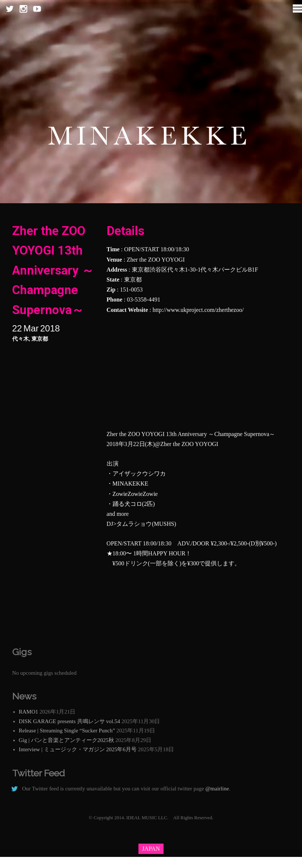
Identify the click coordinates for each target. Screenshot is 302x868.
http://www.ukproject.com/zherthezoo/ (198, 310)
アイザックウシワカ (139, 474)
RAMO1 (29, 712)
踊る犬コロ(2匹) (134, 504)
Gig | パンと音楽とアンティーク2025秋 (66, 740)
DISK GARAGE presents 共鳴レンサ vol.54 (70, 721)
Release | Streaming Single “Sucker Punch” (67, 731)
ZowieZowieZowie (135, 494)
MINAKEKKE (131, 484)
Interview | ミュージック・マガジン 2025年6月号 (78, 749)
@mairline (217, 789)
